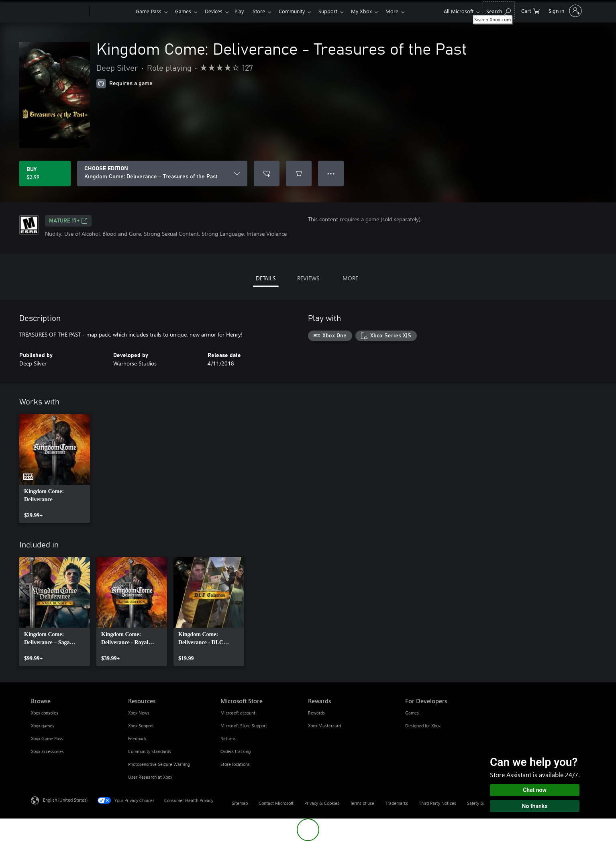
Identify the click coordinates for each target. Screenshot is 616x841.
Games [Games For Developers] (412, 713)
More (405, 11)
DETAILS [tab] (266, 278)
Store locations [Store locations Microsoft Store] (235, 764)
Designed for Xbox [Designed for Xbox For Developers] (423, 726)
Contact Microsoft (276, 803)
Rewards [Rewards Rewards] (316, 713)
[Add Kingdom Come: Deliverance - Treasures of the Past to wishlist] (267, 174)
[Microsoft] (58, 11)
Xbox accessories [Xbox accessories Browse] (47, 751)
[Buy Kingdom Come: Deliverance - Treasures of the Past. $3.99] (45, 174)
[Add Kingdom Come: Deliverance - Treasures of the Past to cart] (299, 174)
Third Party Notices (438, 803)
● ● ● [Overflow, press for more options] (331, 173)
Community (300, 11)
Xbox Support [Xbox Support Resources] (141, 726)
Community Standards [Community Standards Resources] (150, 751)
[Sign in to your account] (564, 11)
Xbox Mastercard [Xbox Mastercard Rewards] (324, 726)
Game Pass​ (149, 11)
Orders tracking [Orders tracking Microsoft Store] (236, 751)
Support (338, 11)
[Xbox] (111, 11)
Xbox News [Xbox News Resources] (139, 713)
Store (265, 11)
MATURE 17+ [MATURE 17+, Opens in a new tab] (68, 221)
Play (244, 11)
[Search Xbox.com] (499, 10)
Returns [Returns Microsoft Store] (228, 738)
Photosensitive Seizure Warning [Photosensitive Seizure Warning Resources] (159, 764)
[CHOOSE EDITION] (162, 174)
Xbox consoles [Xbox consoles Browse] (45, 713)
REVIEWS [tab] (308, 278)
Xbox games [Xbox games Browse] (43, 726)
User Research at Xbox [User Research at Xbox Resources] (150, 777)
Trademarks (397, 803)
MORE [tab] (350, 278)
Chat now (535, 790)
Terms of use (362, 803)
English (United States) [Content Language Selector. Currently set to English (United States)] (65, 800)
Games (185, 11)
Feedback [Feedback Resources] (137, 738)
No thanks (535, 806)
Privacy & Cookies (322, 803)
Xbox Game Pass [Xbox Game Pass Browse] (47, 738)
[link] (55, 469)
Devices (217, 11)
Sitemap (240, 803)
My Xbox (373, 11)
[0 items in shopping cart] (530, 10)
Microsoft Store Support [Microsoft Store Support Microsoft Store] (244, 726)
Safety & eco (479, 803)
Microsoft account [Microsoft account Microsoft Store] (238, 713)
